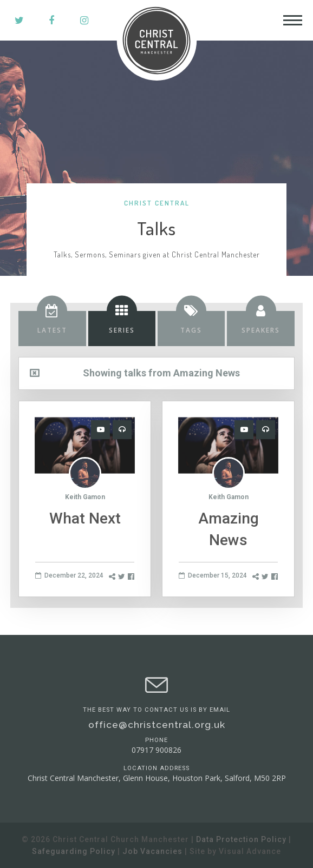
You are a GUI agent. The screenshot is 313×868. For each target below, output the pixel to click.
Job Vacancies (152, 851)
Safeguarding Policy (74, 851)
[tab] (52, 329)
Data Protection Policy (241, 839)
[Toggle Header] (293, 20)
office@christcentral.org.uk (157, 725)
